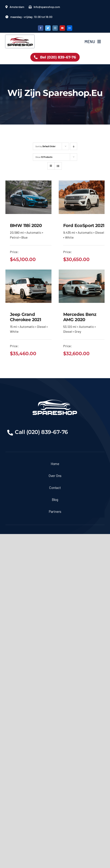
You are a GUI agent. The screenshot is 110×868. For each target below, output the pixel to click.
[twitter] (48, 28)
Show (44, 157)
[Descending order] (74, 146)
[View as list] (58, 166)
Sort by (46, 146)
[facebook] (41, 28)
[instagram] (55, 28)
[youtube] (62, 28)
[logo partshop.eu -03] (55, 398)
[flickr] (70, 28)
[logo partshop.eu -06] (20, 37)
